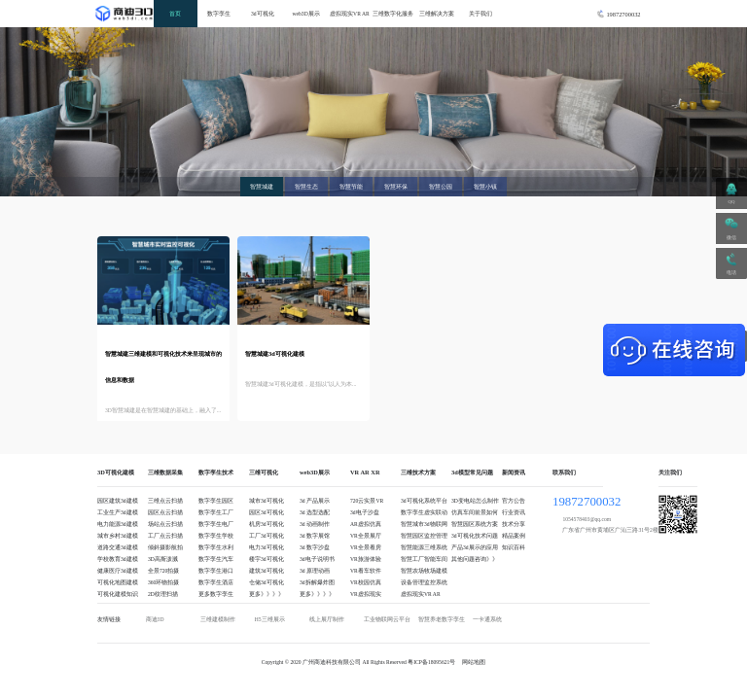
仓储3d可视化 (267, 582)
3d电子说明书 (317, 559)
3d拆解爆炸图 (317, 582)
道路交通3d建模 (118, 547)
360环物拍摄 (163, 582)
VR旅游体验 (366, 559)
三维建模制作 (218, 619)
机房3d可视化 (267, 524)
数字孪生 (219, 14)
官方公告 (514, 501)
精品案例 (514, 536)
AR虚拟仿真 (366, 524)
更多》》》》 (267, 594)
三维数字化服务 (393, 14)
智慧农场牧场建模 (424, 571)
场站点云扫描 (165, 524)
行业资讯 (514, 512)
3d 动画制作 (315, 524)
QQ (732, 202)
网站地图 (474, 662)
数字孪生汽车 (216, 559)
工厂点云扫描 (165, 536)
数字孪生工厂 (216, 512)
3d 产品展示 (315, 501)
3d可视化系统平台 (424, 501)
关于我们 (480, 14)
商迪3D (155, 619)
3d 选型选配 (315, 512)
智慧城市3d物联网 (424, 524)
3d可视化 (263, 14)
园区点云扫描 (165, 512)
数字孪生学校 (216, 536)
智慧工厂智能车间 (424, 559)
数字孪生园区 (216, 501)
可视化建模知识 (118, 594)
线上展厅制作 (327, 619)
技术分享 (514, 524)
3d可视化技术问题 (475, 536)
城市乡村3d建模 (118, 536)
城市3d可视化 (267, 501)
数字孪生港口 (216, 571)
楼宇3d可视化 (267, 559)
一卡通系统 (487, 619)
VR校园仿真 (366, 582)
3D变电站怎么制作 (475, 501)
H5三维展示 (270, 619)
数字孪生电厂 (216, 524)
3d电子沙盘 (365, 512)
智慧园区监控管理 (424, 536)
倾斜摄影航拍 (165, 547)
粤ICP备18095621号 (431, 662)
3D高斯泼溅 (163, 559)
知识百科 (514, 547)
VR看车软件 (366, 571)
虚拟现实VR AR (350, 14)
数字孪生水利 (216, 547)
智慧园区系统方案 (475, 524)
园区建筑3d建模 (118, 501)
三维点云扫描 (165, 501)
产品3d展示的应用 (475, 547)
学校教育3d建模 (118, 559)
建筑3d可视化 (267, 571)
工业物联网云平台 (387, 619)
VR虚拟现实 (366, 594)
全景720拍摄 (163, 571)
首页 (175, 14)
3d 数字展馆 (315, 536)
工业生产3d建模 (118, 512)
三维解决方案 (437, 14)
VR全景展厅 (366, 536)
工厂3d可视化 (267, 536)
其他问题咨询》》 (475, 559)
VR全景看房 (366, 547)
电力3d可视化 (267, 547)
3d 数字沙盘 (315, 547)
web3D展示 (306, 14)
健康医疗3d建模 (118, 571)
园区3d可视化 (267, 512)
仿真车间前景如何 (475, 512)
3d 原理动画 (315, 571)
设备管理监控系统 (424, 582)
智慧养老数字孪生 (442, 619)
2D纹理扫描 (163, 594)
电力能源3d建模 (118, 524)
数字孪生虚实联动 (424, 512)
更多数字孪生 (216, 594)
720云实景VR (367, 501)
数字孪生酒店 (216, 582)
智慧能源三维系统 (424, 547)
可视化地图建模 (118, 582)
